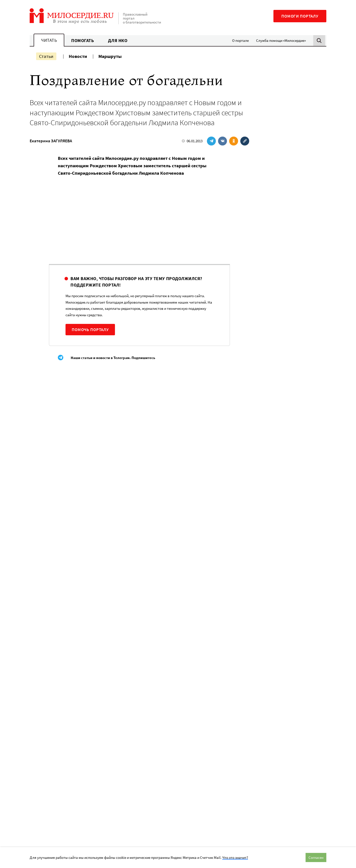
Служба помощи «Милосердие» (281, 40)
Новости (78, 56)
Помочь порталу (90, 330)
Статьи (46, 56)
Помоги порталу (300, 16)
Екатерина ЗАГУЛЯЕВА (51, 141)
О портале (240, 40)
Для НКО (118, 40)
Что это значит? (235, 857)
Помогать (83, 40)
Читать (49, 40)
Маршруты (110, 56)
